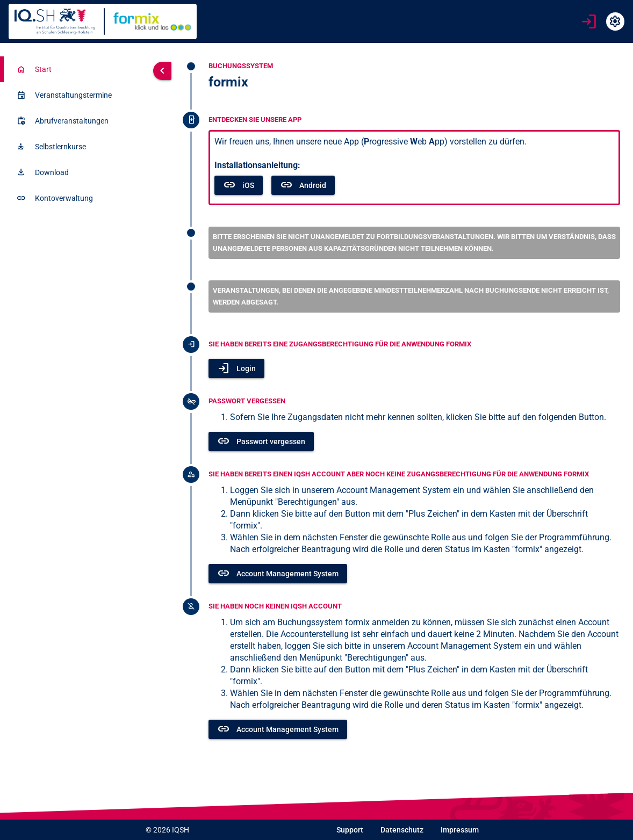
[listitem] (74, 69)
